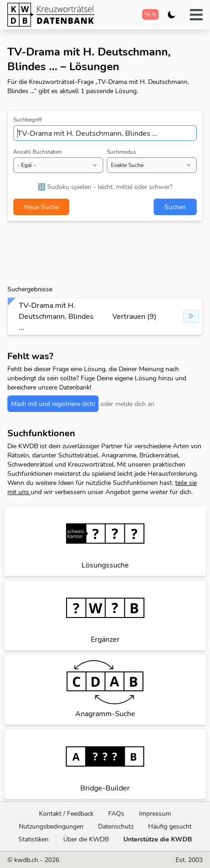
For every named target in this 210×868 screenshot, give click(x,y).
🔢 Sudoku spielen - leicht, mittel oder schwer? (105, 187)
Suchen (175, 207)
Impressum (155, 813)
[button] (196, 15)
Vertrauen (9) (134, 316)
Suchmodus (122, 152)
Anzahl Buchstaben (38, 152)
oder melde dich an (127, 404)
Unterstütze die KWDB (158, 839)
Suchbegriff (28, 120)
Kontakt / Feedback (66, 813)
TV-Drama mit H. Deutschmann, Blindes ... (56, 316)
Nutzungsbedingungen (51, 826)
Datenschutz (116, 826)
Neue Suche (41, 207)
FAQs (116, 813)
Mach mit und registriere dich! (53, 404)
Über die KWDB (86, 839)
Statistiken (33, 839)
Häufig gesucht (170, 826)
